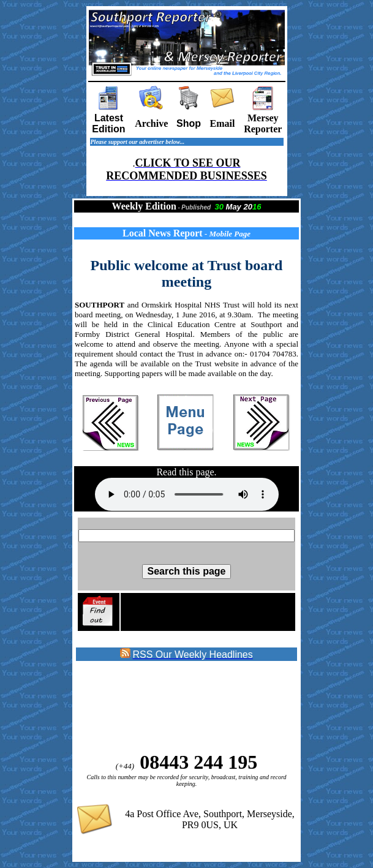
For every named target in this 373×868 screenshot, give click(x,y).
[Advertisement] (175, 707)
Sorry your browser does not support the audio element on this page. (187, 494)
